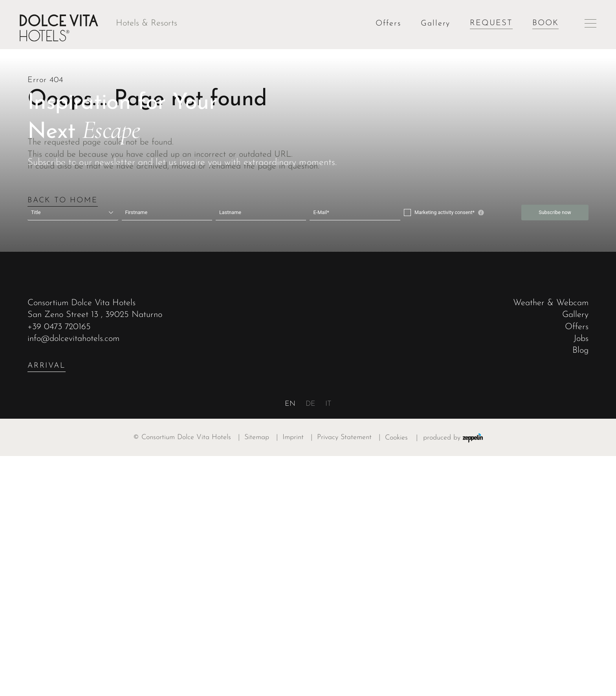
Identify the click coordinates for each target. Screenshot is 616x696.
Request (491, 23)
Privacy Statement (351, 677)
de (311, 644)
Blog (580, 591)
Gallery (436, 24)
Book (545, 23)
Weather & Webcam (551, 543)
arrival (47, 605)
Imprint (300, 677)
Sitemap (263, 677)
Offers (388, 24)
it (328, 644)
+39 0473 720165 (59, 567)
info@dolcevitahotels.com (73, 578)
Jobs (581, 578)
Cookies (396, 677)
